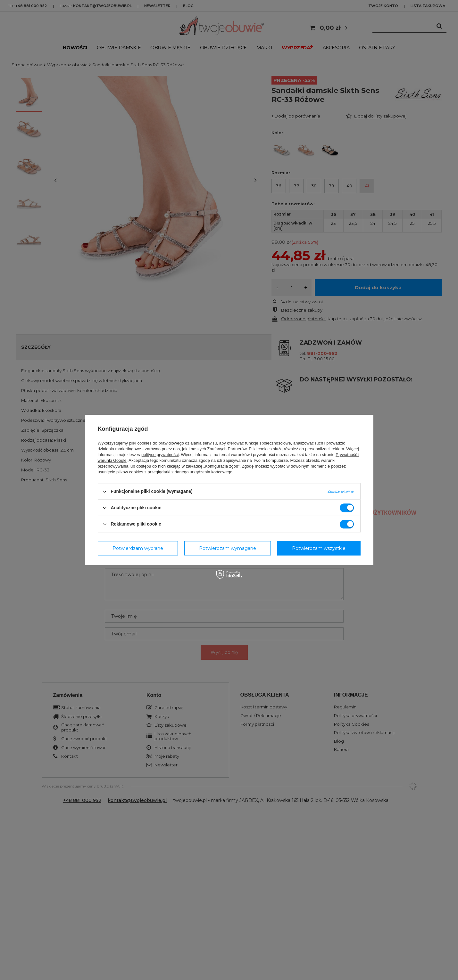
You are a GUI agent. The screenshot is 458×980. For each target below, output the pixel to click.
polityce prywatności (160, 455)
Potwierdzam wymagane (228, 548)
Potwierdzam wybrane (138, 548)
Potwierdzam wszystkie (319, 548)
